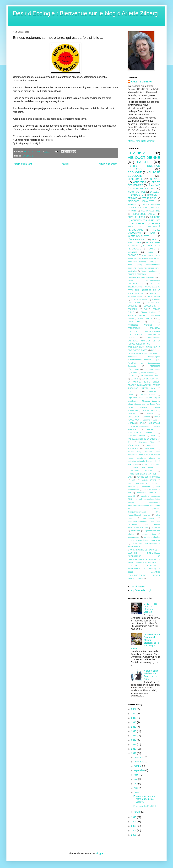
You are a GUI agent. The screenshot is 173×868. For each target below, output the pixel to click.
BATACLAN (155, 192)
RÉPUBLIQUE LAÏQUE (144, 214)
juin (136, 779)
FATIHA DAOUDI (145, 318)
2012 (134, 749)
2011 (134, 753)
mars (137, 793)
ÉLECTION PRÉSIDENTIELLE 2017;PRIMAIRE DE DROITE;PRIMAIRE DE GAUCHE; (144, 547)
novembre (139, 762)
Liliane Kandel (148, 395)
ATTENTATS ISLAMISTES (141, 201)
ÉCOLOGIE (133, 255)
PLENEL (154, 436)
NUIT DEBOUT (154, 423)
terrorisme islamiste (152, 537)
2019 (134, 718)
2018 (134, 722)
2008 (134, 826)
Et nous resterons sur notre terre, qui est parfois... (144, 799)
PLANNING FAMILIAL (137, 436)
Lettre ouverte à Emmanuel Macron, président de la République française (145, 641)
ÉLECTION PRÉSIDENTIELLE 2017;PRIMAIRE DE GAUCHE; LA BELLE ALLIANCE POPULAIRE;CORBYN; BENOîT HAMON (144, 572)
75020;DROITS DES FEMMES (141, 277)
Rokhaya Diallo (147, 442)
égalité (140, 578)
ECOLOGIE (28, 156)
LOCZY (131, 391)
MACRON (156, 208)
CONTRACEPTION (139, 300)
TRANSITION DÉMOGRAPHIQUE (142, 474)
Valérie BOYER (149, 480)
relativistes (136, 531)
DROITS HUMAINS (151, 205)
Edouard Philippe (148, 312)
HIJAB (152, 233)
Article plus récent (23, 164)
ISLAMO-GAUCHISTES (139, 236)
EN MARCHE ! (139, 224)
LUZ (140, 391)
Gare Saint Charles (152, 369)
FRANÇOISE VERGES (140, 325)
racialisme (156, 528)
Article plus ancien (108, 164)
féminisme (132, 252)
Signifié (144, 464)
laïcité (151, 252)
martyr (146, 524)
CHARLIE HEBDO (136, 217)
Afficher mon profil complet (141, 141)
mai (136, 784)
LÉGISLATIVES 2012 (138, 239)
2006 (134, 835)
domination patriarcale (146, 493)
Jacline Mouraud (147, 372)
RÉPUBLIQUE (134, 445)
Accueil (65, 164)
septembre (140, 770)
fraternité (131, 496)
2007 (134, 830)
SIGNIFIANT (150, 448)
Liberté (130, 395)
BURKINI (132, 205)
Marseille (146, 417)
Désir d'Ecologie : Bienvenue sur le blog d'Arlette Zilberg (85, 13)
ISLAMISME (154, 185)
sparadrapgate (134, 537)
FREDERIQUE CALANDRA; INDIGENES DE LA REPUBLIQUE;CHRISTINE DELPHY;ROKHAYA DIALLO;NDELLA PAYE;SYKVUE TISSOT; (144, 344)
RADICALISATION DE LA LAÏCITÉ (142, 439)
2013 (134, 744)
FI (156, 318)
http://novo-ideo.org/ (141, 590)
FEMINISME (138, 153)
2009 (134, 822)
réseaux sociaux (148, 534)
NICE (154, 239)
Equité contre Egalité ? (145, 806)
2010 (134, 817)
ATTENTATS (140, 182)
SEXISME (132, 198)
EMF (146, 309)
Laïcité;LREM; (151, 391)
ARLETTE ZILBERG (141, 82)
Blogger (100, 853)
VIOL (134, 480)
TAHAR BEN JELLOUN (144, 467)
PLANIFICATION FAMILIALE (141, 433)
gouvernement (148, 518)
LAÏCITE (144, 162)
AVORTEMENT (154, 296)
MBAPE (150, 414)
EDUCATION (133, 309)
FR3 (152, 322)
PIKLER (150, 429)
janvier (138, 812)
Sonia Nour (155, 464)
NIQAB (142, 423)
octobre (138, 766)
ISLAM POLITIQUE (137, 192)
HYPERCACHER (139, 208)
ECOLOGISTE (150, 306)
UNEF (130, 477)
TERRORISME (149, 198)
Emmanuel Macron (136, 315)
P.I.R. (134, 211)
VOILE (152, 249)
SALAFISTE (151, 445)
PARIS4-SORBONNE (140, 426)
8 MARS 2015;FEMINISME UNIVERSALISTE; (144, 281)
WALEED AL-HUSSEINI (138, 483)
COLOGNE (155, 217)
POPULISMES (134, 243)
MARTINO (132, 414)
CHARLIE (155, 179)
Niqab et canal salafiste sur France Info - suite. (151, 675)
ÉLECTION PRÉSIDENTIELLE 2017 (145, 540)
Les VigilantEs (138, 587)
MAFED (144, 407)
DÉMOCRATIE (135, 179)
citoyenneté (146, 486)
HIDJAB (134, 372)
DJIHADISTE (137, 195)
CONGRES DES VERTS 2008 (146, 220)
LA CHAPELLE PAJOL (151, 376)
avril (136, 788)
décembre (139, 757)
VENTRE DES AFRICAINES (148, 477)
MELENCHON (133, 417)
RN (129, 442)
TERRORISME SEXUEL (140, 471)
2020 (134, 714)
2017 (134, 727)
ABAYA (153, 293)
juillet (137, 775)
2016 (134, 731)
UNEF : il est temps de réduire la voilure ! (150, 608)
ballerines (132, 486)
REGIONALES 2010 (151, 211)
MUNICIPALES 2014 (144, 189)
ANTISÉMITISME (135, 296)
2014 (134, 740)
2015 (134, 736)
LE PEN (134, 379)
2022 (134, 709)
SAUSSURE (133, 448)
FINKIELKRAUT (134, 322)
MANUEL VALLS (150, 410)
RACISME (152, 195)
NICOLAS (132, 423)
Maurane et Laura (150, 420)
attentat (154, 483)
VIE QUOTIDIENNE (144, 158)
